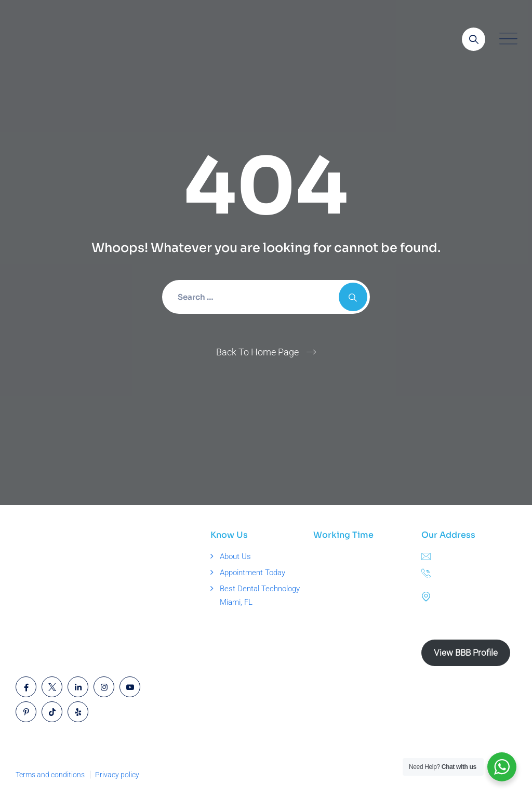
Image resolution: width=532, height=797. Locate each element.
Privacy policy (117, 775)
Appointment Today (252, 573)
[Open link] (474, 39)
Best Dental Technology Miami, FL (260, 595)
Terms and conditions (50, 775)
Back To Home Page (257, 352)
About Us (235, 556)
